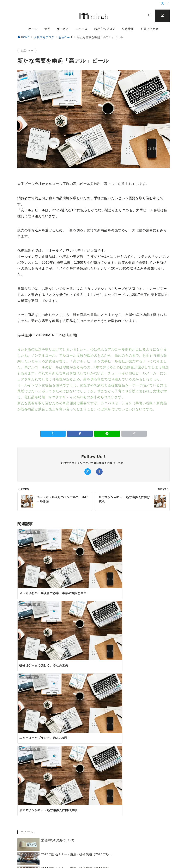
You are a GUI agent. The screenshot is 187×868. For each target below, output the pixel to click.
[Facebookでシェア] (80, 434)
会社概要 (155, 773)
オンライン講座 (126, 773)
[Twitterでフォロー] (163, 3)
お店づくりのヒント (92, 773)
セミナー (122, 785)
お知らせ (122, 767)
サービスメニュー (40, 779)
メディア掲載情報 (127, 797)
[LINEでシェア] (107, 434)
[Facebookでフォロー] (168, 3)
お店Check (27, 50)
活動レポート (124, 779)
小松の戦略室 (38, 801)
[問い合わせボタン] (162, 16)
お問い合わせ (93, 735)
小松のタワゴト (89, 785)
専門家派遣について (42, 785)
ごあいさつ (157, 767)
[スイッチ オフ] (150, 16)
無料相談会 (123, 791)
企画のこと (87, 779)
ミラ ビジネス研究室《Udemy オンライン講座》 (48, 793)
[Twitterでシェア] (53, 434)
